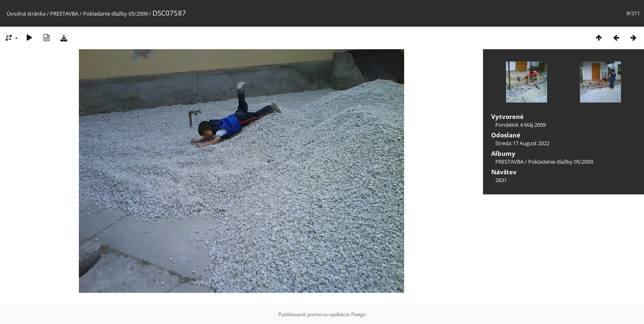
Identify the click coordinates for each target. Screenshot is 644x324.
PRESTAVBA (65, 14)
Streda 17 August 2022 (522, 143)
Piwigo (359, 314)
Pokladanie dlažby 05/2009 (115, 14)
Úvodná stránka (26, 14)
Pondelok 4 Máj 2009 (521, 125)
